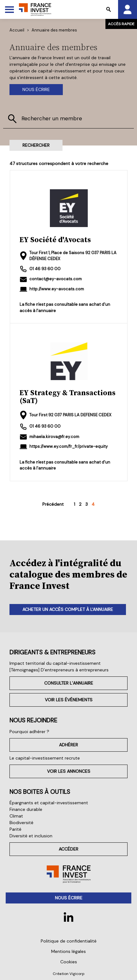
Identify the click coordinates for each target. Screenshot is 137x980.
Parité (15, 829)
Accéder (68, 849)
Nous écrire (36, 89)
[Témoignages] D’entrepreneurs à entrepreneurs (59, 670)
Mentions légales (68, 951)
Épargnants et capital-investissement (49, 803)
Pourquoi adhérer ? (29, 732)
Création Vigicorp (69, 974)
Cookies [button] (69, 962)
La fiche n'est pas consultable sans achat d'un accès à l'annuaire (65, 308)
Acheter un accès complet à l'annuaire (68, 609)
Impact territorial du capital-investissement (55, 663)
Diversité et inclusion (31, 836)
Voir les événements (69, 700)
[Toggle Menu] (9, 9)
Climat (16, 816)
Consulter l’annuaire (69, 683)
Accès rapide (121, 24)
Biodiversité (21, 823)
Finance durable (26, 809)
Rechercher (36, 145)
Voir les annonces (69, 771)
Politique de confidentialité (69, 941)
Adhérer (68, 745)
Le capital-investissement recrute (45, 758)
